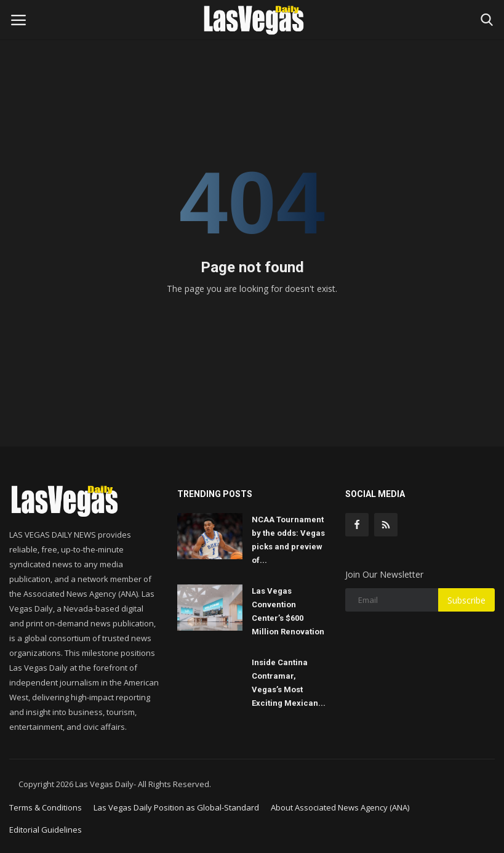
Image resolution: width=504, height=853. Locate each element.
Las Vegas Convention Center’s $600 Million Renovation (288, 611)
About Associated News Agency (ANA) (340, 807)
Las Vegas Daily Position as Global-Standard (176, 807)
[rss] (386, 525)
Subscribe (466, 600)
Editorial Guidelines (46, 830)
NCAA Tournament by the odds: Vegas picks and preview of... (288, 540)
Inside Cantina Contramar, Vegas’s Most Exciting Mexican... (289, 683)
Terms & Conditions (46, 807)
